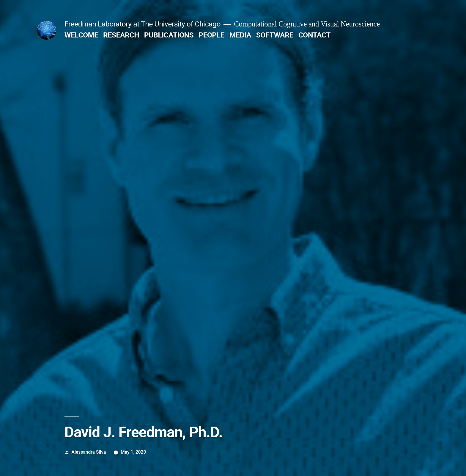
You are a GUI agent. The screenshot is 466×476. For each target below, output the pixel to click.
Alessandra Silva (89, 452)
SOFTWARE (275, 35)
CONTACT (315, 35)
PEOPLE (211, 35)
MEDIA (240, 35)
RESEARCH (121, 35)
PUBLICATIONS (169, 35)
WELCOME (81, 35)
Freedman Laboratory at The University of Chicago (143, 24)
